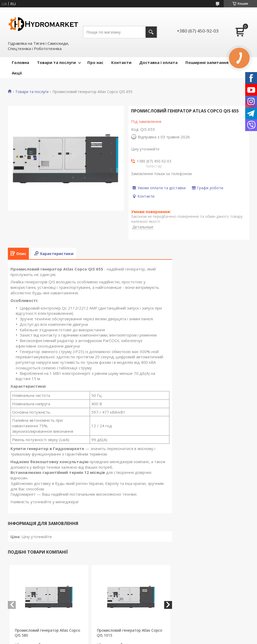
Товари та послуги (56, 62)
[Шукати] (151, 32)
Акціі (17, 73)
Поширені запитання (207, 62)
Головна (20, 62)
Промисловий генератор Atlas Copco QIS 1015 (130, 633)
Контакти (121, 62)
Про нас (95, 62)
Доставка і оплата (158, 62)
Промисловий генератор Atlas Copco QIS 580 (47, 633)
